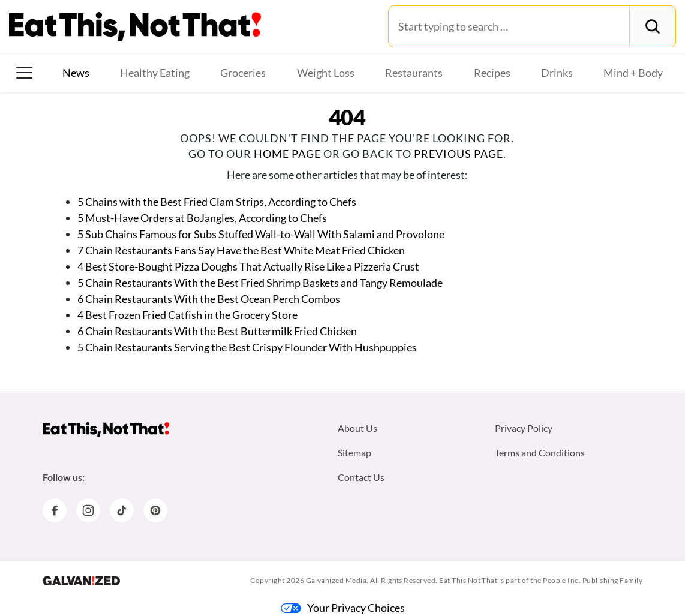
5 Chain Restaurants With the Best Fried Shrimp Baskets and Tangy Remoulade (261, 283)
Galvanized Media (337, 580)
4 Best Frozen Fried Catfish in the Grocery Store (187, 315)
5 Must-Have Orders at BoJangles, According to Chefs (202, 218)
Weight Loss (326, 73)
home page (287, 154)
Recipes (492, 73)
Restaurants (414, 73)
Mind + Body (633, 73)
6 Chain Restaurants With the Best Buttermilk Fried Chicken (217, 331)
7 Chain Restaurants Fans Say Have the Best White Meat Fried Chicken (241, 250)
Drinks (557, 73)
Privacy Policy (524, 428)
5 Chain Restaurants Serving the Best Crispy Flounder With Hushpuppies (247, 347)
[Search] (652, 26)
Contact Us (361, 477)
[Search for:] (509, 26)
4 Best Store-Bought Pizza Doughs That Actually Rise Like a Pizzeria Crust (248, 266)
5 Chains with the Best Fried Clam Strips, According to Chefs (217, 202)
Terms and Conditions (540, 453)
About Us (357, 428)
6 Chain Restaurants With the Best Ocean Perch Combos (209, 299)
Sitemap (354, 453)
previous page (459, 154)
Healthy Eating (155, 73)
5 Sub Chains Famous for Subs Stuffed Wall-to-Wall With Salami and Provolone (261, 234)
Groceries (243, 73)
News (76, 73)
